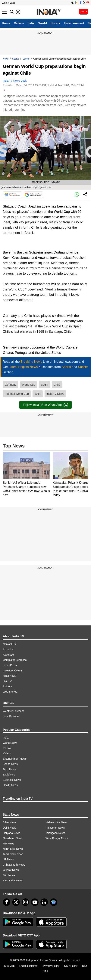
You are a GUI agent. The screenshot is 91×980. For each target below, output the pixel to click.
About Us (8, 649)
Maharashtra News (57, 822)
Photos (7, 748)
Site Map (9, 966)
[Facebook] (7, 902)
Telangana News (55, 833)
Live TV (7, 681)
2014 (38, 394)
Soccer (26, 59)
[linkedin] (44, 902)
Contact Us (9, 644)
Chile (57, 385)
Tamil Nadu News (13, 854)
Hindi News (9, 676)
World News (10, 743)
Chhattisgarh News (14, 865)
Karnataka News (13, 880)
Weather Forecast (13, 711)
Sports (55, 23)
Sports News (10, 764)
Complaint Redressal (15, 660)
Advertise (8, 655)
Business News (12, 780)
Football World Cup (17, 394)
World (43, 23)
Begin (44, 385)
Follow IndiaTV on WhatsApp (45, 405)
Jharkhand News (13, 838)
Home (6, 23)
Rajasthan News (55, 828)
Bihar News (10, 822)
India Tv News (55, 394)
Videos (19, 23)
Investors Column (13, 670)
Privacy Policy (51, 966)
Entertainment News (15, 759)
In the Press (10, 665)
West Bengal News (57, 838)
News (6, 59)
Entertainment (74, 23)
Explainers (9, 775)
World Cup (29, 385)
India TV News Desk (15, 81)
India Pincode (11, 716)
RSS (46, 971)
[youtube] (35, 902)
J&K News (9, 875)
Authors (7, 686)
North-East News (13, 849)
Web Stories (10, 692)
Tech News (9, 769)
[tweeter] (16, 902)
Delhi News (9, 828)
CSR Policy (71, 966)
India (31, 23)
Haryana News (11, 833)
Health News (10, 785)
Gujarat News (11, 870)
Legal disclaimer (29, 966)
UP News (8, 859)
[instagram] (25, 902)
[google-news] (54, 902)
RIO (85, 966)
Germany (11, 385)
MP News (8, 844)
